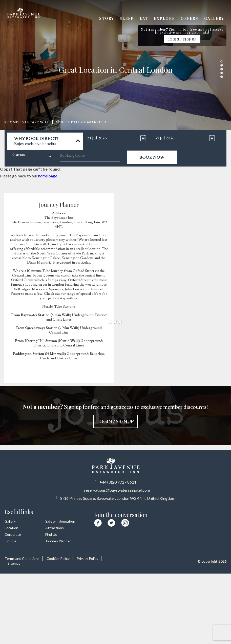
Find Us (51, 534)
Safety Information (60, 521)
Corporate (13, 534)
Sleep (127, 18)
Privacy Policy (87, 558)
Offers (190, 18)
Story (107, 18)
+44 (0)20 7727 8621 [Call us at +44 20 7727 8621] (118, 482)
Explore (164, 18)
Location (11, 528)
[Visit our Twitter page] (111, 522)
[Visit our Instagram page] (125, 522)
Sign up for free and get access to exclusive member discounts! (115, 415)
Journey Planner (58, 541)
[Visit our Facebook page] (98, 522)
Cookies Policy (58, 558)
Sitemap (14, 563)
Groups (10, 541)
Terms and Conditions (22, 558)
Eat (144, 18)
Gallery (214, 18)
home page (48, 176)
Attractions (55, 528)
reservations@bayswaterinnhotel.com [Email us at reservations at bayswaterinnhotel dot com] (117, 490)
